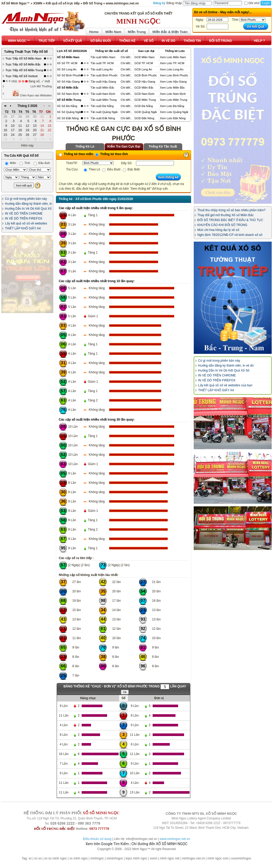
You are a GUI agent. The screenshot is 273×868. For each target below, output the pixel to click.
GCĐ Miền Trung (145, 100)
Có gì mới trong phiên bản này (26, 199)
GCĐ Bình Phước (146, 75)
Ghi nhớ (252, 3)
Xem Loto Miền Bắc (172, 88)
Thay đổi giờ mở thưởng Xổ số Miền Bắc (226, 215)
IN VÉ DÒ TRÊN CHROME (24, 214)
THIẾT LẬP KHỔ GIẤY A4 (23, 228)
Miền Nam (113, 32)
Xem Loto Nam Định (173, 94)
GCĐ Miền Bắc (144, 88)
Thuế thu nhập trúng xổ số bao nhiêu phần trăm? (231, 210)
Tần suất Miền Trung (104, 100)
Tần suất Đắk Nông (103, 118)
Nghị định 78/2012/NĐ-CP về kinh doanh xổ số (230, 235)
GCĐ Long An (143, 69)
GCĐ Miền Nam (145, 57)
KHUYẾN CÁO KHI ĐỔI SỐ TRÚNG (222, 225)
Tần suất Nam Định (103, 94)
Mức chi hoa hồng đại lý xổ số (218, 230)
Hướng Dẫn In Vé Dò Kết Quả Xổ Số (224, 370)
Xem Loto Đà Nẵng (172, 106)
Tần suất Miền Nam (103, 57)
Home (94, 32)
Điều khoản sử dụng (97, 839)
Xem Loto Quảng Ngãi (174, 112)
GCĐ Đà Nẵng (144, 106)
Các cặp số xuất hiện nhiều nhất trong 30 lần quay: (97, 420)
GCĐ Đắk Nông (144, 118)
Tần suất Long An (102, 69)
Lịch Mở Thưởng (41, 86)
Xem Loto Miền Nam (173, 57)
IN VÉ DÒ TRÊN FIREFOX (24, 218)
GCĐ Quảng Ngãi (146, 112)
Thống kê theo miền (76, 154)
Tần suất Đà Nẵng (102, 106)
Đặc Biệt (131, 169)
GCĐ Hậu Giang (145, 82)
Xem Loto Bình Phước (174, 75)
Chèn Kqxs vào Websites (32, 93)
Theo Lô (92, 169)
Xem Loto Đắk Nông (173, 118)
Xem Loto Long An (172, 69)
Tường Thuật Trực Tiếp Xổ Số (26, 52)
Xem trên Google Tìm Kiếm (107, 844)
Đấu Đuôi (111, 169)
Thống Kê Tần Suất (163, 147)
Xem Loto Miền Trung (174, 100)
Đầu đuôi (42, 163)
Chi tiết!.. (126, 57)
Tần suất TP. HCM (102, 63)
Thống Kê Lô (85, 147)
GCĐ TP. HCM (144, 63)
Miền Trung (137, 32)
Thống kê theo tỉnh (112, 154)
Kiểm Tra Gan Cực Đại (124, 147)
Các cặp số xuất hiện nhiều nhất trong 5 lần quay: (96, 208)
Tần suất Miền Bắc (102, 88)
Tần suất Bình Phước (104, 75)
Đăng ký (160, 3)
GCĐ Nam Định (144, 94)
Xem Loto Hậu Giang (173, 82)
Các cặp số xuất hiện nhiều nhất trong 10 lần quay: (97, 281)
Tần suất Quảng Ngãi (104, 112)
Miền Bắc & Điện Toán (170, 32)
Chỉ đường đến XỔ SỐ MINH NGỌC (159, 844)
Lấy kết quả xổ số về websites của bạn (225, 385)
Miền (11, 163)
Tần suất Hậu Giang (103, 82)
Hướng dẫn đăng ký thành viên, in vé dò (226, 366)
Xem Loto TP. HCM (172, 63)
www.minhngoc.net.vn (175, 839)
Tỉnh (25, 163)
